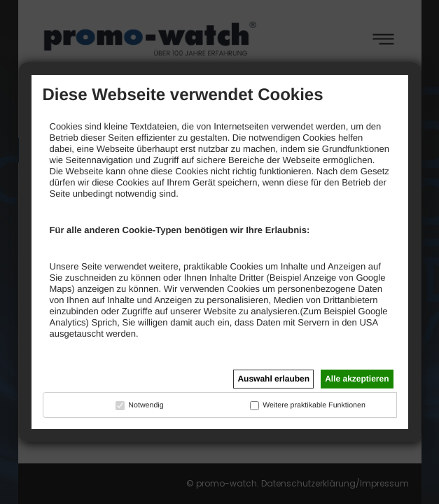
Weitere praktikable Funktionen (314, 405)
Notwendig (146, 405)
